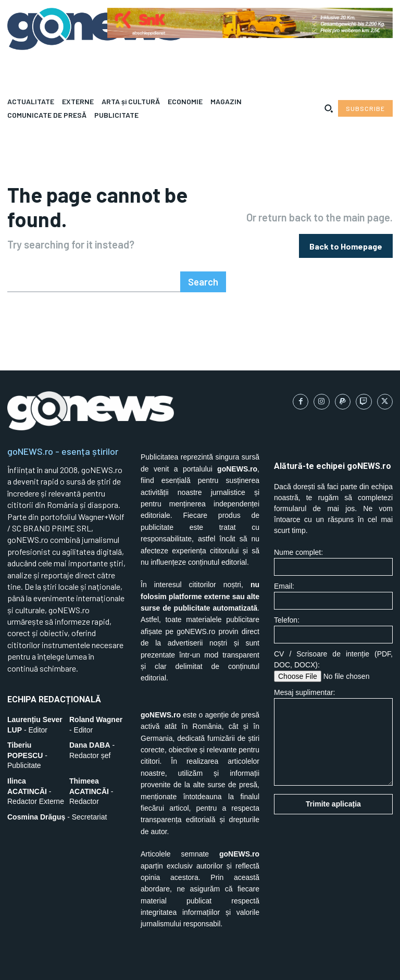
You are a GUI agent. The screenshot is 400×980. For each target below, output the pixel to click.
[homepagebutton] (346, 232)
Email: (333, 569)
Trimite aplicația (333, 777)
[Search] (205, 255)
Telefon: (333, 603)
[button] (329, 108)
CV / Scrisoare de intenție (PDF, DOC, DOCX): (333, 639)
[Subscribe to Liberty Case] (365, 108)
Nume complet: (333, 535)
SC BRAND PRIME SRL (74, 964)
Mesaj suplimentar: (333, 710)
